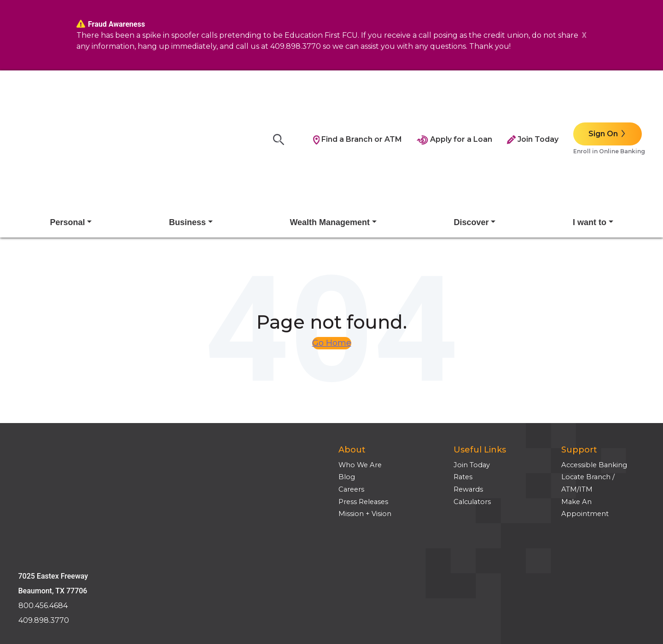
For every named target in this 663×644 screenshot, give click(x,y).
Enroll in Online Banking (609, 107)
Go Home (332, 255)
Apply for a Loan (454, 95)
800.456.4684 (43, 426)
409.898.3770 (44, 441)
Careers (351, 401)
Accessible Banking (594, 377)
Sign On (603, 90)
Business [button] (187, 134)
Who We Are (360, 377)
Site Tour (33, 534)
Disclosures (38, 510)
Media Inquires (43, 559)
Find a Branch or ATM (358, 95)
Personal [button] (67, 134)
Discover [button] (471, 134)
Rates (463, 389)
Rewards (468, 401)
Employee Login (47, 547)
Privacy (30, 522)
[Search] (281, 96)
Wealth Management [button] (330, 134)
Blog (347, 389)
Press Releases (363, 413)
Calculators (472, 413)
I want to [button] (590, 134)
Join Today (533, 95)
